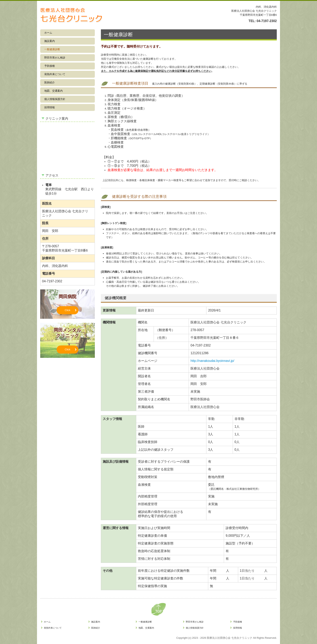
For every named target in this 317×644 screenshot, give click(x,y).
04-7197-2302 (267, 21)
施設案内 (50, 41)
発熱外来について (55, 74)
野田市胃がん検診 (55, 58)
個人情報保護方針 (55, 99)
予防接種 (50, 66)
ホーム (48, 33)
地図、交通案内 (53, 91)
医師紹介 (50, 82)
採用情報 (50, 107)
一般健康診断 (52, 49)
